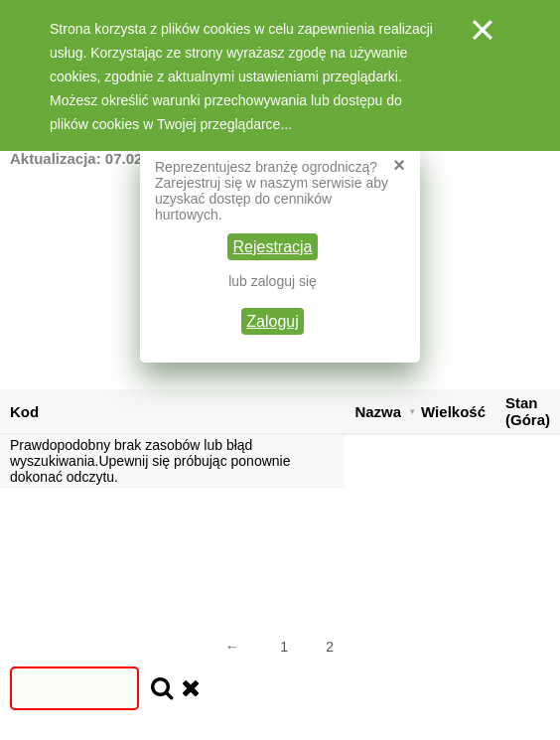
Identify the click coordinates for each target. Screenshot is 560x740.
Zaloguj (272, 321)
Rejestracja (272, 247)
